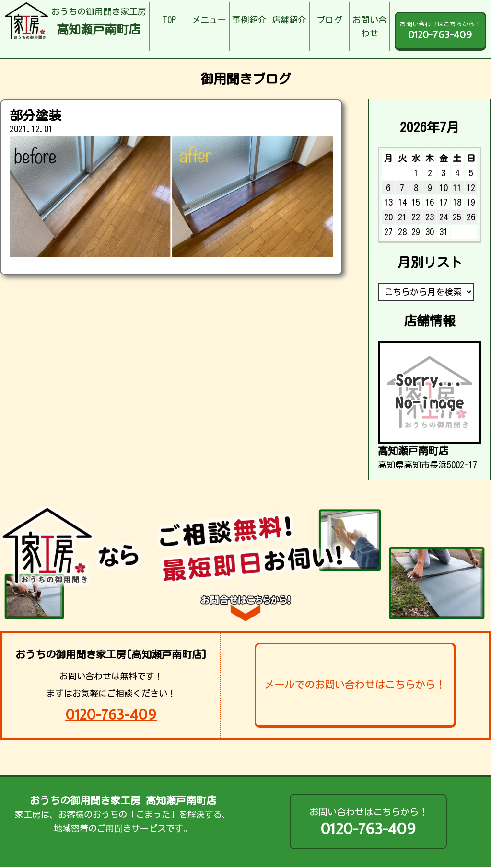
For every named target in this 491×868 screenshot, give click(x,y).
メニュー (209, 20)
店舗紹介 (289, 20)
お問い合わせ (370, 27)
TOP (169, 20)
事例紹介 (249, 20)
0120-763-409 (111, 714)
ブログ (329, 20)
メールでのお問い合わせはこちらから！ (355, 685)
